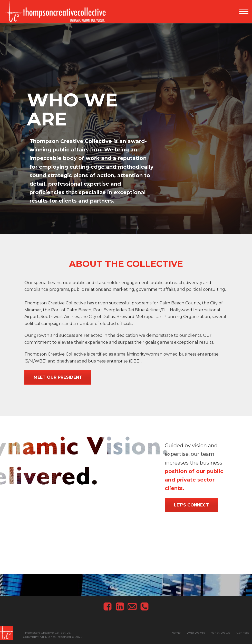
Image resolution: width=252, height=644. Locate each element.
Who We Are (196, 633)
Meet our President (58, 377)
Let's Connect (191, 505)
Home (176, 633)
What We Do (221, 633)
